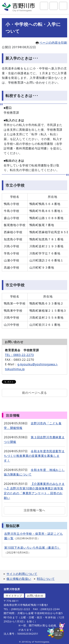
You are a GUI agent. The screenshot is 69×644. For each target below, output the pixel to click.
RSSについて (46, 579)
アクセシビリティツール (54, 6)
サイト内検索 (44, 6)
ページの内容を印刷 (51, 43)
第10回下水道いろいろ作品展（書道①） (32, 548)
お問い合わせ (35, 596)
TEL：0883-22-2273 (19, 355)
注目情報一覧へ (35, 510)
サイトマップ (14, 596)
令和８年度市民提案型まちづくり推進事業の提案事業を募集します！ (34, 456)
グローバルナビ (63, 6)
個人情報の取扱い (19, 579)
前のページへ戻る (34, 393)
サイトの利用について (22, 574)
